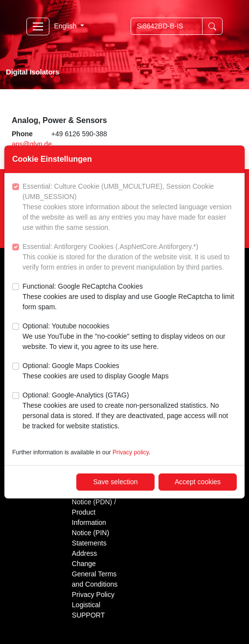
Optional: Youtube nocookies (130, 337)
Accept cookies (198, 482)
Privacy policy (131, 452)
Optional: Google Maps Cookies (96, 372)
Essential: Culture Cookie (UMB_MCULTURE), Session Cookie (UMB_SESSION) (130, 208)
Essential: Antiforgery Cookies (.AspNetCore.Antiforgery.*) (130, 258)
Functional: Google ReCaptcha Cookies (130, 297)
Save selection (115, 482)
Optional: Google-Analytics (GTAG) (130, 411)
